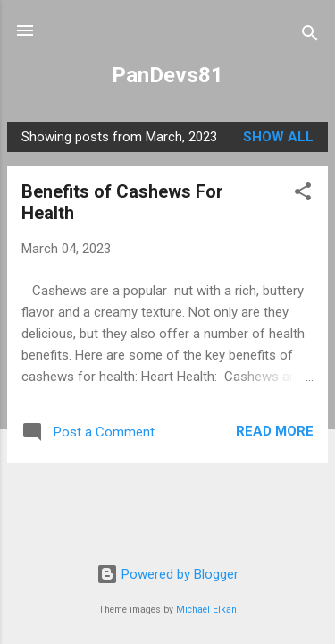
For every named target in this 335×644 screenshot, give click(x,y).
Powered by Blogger (167, 574)
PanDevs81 (167, 75)
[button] (303, 195)
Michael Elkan (206, 610)
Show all (278, 137)
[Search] (310, 36)
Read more (275, 431)
